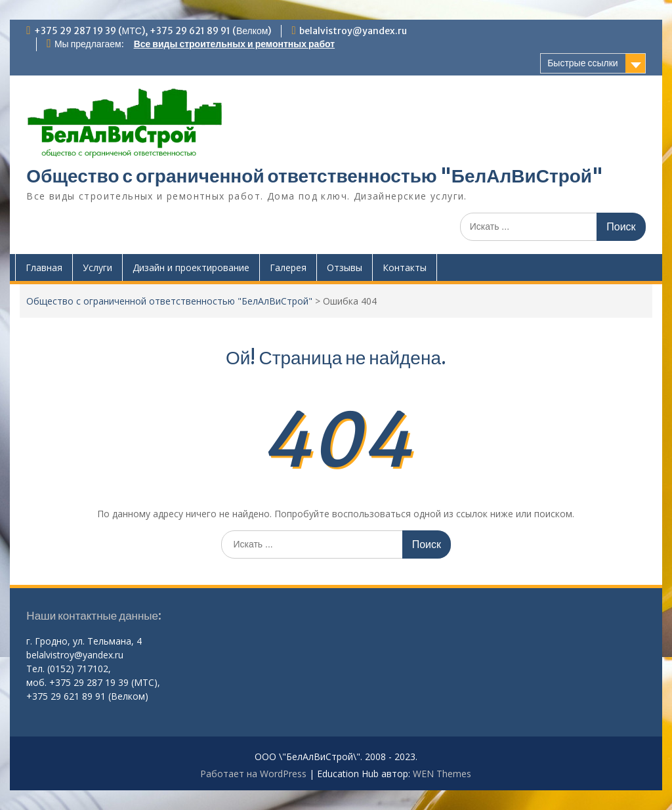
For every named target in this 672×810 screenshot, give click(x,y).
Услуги (97, 267)
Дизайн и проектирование (191, 267)
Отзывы (345, 267)
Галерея (288, 267)
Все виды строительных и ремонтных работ (234, 44)
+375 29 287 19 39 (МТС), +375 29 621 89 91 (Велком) (153, 31)
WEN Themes (442, 774)
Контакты (405, 267)
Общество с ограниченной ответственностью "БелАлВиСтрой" (315, 176)
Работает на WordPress (253, 774)
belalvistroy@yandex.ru (353, 31)
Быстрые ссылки (582, 63)
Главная (44, 267)
